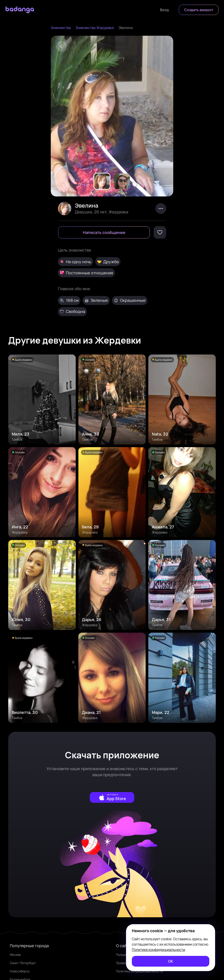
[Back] (61, 46)
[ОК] (171, 961)
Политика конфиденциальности (139, 971)
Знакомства (61, 28)
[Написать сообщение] (104, 232)
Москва (15, 955)
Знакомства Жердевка (95, 28)
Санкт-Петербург (23, 963)
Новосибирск (20, 971)
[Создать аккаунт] (199, 10)
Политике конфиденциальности (158, 950)
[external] (112, 797)
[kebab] (161, 209)
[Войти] (164, 10)
